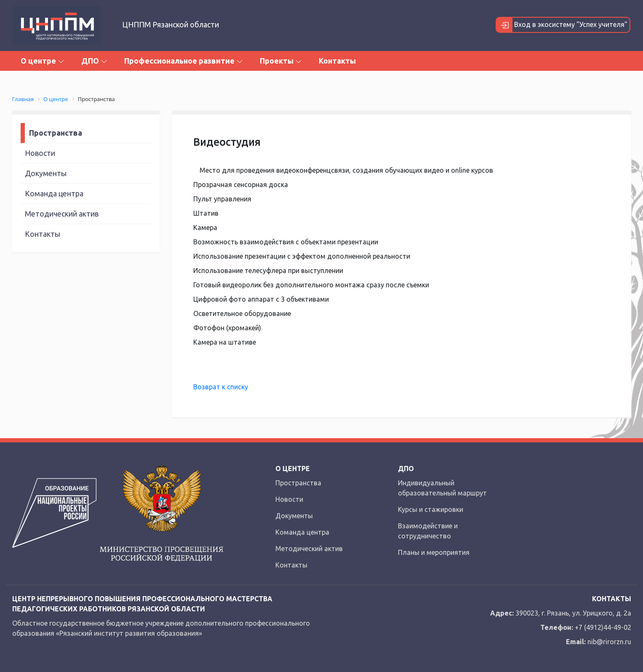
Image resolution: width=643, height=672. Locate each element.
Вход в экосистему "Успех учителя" (562, 25)
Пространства (56, 133)
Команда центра (54, 193)
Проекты (281, 61)
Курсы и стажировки (431, 509)
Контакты (337, 61)
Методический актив (62, 214)
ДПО (94, 61)
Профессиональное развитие (184, 61)
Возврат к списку (221, 387)
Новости (40, 153)
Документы (46, 173)
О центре (43, 61)
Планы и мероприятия (434, 552)
